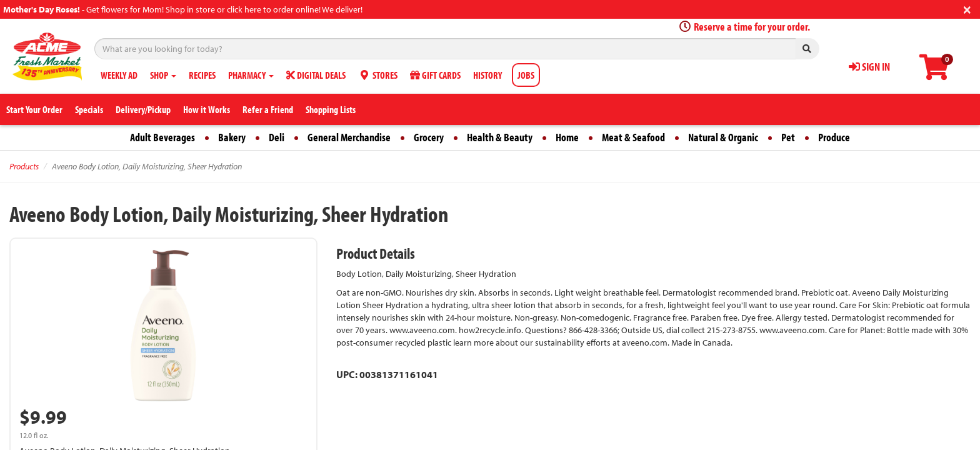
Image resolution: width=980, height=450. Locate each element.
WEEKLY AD (119, 75)
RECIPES (202, 75)
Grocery (429, 137)
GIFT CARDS (435, 75)
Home (567, 137)
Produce (834, 137)
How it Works (207, 109)
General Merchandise (349, 137)
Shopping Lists (331, 109)
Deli (277, 137)
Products (24, 166)
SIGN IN (869, 67)
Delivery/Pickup (143, 109)
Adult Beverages (162, 137)
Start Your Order (34, 109)
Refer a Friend (268, 109)
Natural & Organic (723, 137)
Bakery (232, 137)
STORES (378, 75)
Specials (89, 109)
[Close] (967, 8)
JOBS (526, 75)
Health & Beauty (500, 137)
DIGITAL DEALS (316, 75)
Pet (788, 137)
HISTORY (487, 75)
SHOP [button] (163, 75)
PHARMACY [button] (251, 75)
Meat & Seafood (633, 137)
